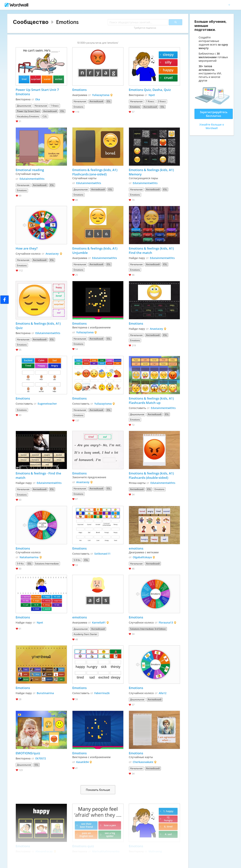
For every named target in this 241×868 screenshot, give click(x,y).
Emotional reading (30, 170)
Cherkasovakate (143, 762)
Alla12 (163, 693)
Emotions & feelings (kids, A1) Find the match (152, 251)
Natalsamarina (29, 557)
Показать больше (98, 790)
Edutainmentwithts (32, 179)
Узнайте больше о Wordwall (212, 126)
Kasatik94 (82, 762)
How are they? (27, 248)
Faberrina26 (102, 693)
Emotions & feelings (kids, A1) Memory (152, 172)
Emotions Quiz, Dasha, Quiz (150, 90)
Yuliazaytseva (101, 95)
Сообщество (31, 22)
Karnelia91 (99, 622)
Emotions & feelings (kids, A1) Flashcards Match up (152, 400)
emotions (136, 548)
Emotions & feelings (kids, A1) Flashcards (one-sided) (95, 172)
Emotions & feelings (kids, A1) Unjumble (95, 251)
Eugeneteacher (47, 404)
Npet (152, 95)
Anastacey (52, 254)
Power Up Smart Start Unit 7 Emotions (38, 92)
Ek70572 (41, 758)
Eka (38, 99)
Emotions (67, 22)
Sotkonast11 (102, 554)
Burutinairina (45, 693)
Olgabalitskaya (142, 557)
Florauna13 (166, 622)
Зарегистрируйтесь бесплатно (214, 114)
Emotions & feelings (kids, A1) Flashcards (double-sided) (152, 475)
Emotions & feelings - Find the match (39, 475)
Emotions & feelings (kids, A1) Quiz (39, 326)
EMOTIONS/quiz (28, 753)
